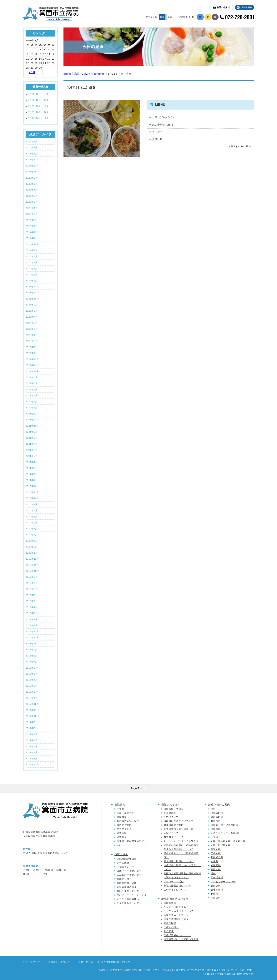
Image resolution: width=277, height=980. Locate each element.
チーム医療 (123, 863)
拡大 (170, 17)
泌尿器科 (216, 865)
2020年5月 (32, 529)
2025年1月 (32, 226)
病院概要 (122, 817)
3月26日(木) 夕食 (37, 118)
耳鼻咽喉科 (217, 878)
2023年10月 (32, 299)
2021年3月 (32, 468)
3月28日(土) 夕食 (37, 94)
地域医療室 (170, 903)
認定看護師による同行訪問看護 (181, 939)
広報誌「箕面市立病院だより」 (134, 841)
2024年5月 (32, 274)
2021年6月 (32, 450)
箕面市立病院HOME (76, 74)
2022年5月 (32, 383)
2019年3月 (32, 613)
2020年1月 (32, 553)
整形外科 (216, 849)
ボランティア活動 (174, 882)
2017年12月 (32, 704)
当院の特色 (121, 854)
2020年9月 (32, 504)
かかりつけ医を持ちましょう (180, 907)
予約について (171, 817)
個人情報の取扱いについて (179, 861)
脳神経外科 (217, 857)
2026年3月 (32, 141)
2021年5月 (32, 456)
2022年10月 (32, 371)
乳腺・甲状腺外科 (221, 845)
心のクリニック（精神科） (226, 833)
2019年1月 (32, 625)
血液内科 (216, 821)
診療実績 (122, 833)
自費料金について (174, 837)
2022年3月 (32, 395)
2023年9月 (32, 305)
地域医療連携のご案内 (175, 899)
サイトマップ (33, 962)
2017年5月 (32, 746)
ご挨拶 (121, 809)
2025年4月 (32, 208)
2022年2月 (32, 401)
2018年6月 (32, 668)
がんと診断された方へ (129, 903)
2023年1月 (32, 353)
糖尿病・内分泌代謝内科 (224, 825)
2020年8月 (32, 510)
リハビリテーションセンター (133, 895)
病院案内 (120, 805)
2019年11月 (32, 565)
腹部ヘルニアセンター (129, 891)
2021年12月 (32, 414)
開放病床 (169, 931)
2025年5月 (32, 202)
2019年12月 (32, 559)
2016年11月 (32, 764)
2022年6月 (32, 377)
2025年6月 (32, 196)
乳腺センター (124, 879)
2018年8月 (32, 656)
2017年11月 (32, 710)
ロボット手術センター (129, 871)
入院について (171, 833)
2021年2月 (32, 474)
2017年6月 (32, 740)
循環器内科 (217, 817)
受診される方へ (171, 805)
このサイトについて (175, 890)
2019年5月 (32, 601)
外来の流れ (170, 813)
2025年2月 (32, 220)
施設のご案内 (124, 825)
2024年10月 (32, 244)
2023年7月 (32, 317)
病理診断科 (217, 890)
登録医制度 (170, 923)
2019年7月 (32, 589)
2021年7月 (32, 444)
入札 (119, 845)
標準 (162, 17)
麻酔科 (214, 894)
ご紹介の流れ (171, 927)
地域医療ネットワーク (176, 915)
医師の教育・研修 (127, 883)
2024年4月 (32, 281)
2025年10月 (32, 172)
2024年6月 (32, 268)
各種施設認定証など (128, 821)
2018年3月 (32, 686)
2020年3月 (32, 541)
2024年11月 (32, 238)
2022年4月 (32, 389)
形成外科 (216, 853)
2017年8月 (32, 728)
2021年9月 (32, 432)
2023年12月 (32, 287)
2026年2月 (32, 147)
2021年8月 (32, 438)
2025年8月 (32, 184)
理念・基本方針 (125, 813)
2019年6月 (32, 595)
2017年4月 (32, 752)
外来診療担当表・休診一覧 (179, 829)
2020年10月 (32, 498)
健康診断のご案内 (174, 825)
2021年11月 (32, 420)
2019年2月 (32, 619)
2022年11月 (32, 365)
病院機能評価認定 (127, 859)
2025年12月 (32, 159)
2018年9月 (32, 649)
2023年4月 (32, 335)
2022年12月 (32, 359)
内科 (213, 809)
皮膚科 (214, 861)
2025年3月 (32, 214)
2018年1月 (32, 698)
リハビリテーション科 (223, 882)
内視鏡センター (125, 867)
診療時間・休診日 (174, 809)
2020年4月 (32, 535)
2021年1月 (32, 480)
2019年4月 (32, 607)
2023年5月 (32, 329)
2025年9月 (32, 178)
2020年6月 (32, 522)
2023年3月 (32, 341)
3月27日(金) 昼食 (37, 112)
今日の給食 (98, 74)
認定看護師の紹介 (127, 887)
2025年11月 (32, 166)
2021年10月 (32, 426)
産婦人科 (216, 869)
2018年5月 (32, 674)
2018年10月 (32, 643)
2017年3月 (32, 758)
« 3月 (32, 72)
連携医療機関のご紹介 (176, 919)
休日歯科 (216, 898)
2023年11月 (32, 292)
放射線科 (216, 886)
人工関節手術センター (129, 875)
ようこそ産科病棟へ (128, 899)
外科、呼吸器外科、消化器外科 (228, 841)
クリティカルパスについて (179, 911)
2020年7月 (32, 516)
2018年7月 (32, 662)
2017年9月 (32, 722)
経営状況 (122, 837)
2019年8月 (32, 583)
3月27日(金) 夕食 (37, 106)
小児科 (214, 837)
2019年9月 (32, 577)
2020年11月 (32, 492)
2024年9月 (32, 250)
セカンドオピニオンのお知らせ (181, 841)
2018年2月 (32, 692)
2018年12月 (32, 631)
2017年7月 (32, 734)
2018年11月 (32, 637)
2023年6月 (32, 323)
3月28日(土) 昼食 (37, 100)
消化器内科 (217, 813)
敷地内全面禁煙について (177, 886)
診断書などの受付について (179, 821)
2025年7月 (32, 190)
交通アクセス (124, 829)
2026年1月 (32, 153)
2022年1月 (32, 407)
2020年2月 (32, 547)
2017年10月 (32, 716)
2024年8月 (32, 256)
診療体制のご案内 (219, 805)
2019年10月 (32, 571)
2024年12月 (32, 232)
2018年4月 (32, 680)
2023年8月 (32, 311)
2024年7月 (32, 262)
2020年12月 (32, 486)
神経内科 (216, 829)
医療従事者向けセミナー (177, 935)
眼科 (213, 874)
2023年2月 (32, 347)
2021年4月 (32, 462)
